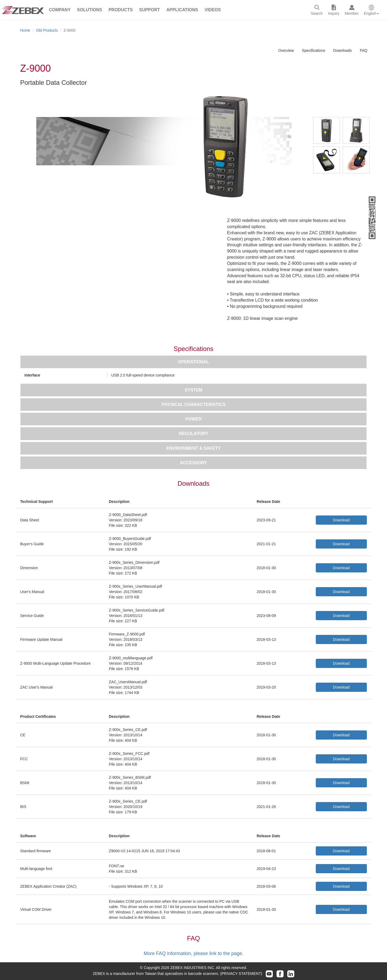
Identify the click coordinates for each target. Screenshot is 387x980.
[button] (60, 10)
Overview (286, 50)
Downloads (343, 50)
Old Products (47, 30)
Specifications (314, 50)
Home (25, 30)
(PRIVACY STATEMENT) (241, 974)
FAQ (364, 50)
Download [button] (341, 520)
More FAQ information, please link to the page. (193, 953)
